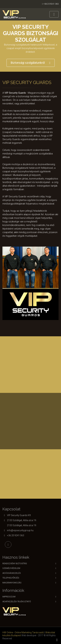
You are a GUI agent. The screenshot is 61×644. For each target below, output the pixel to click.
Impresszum (9, 597)
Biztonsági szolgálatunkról (31, 63)
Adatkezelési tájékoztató (17, 601)
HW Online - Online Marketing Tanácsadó (23, 632)
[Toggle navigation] (54, 14)
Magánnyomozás (12, 583)
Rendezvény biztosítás (15, 563)
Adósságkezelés (12, 573)
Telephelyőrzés (11, 578)
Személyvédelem (11, 568)
